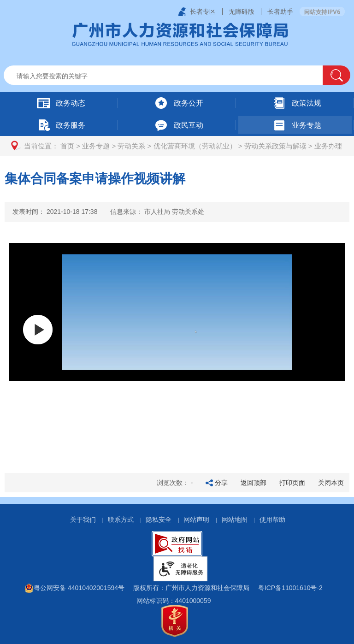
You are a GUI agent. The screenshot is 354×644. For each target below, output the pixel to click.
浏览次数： (175, 483)
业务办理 (328, 146)
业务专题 (96, 146)
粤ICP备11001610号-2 (290, 588)
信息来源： (157, 212)
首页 (67, 146)
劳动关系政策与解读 (275, 146)
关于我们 (83, 520)
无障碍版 (242, 12)
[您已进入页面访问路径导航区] (177, 146)
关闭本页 (331, 483)
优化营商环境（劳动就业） (195, 146)
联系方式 (121, 520)
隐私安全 (159, 520)
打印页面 (292, 483)
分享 (221, 483)
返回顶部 (254, 483)
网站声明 (196, 520)
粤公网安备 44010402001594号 (74, 588)
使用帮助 (272, 520)
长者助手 (280, 12)
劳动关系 (131, 146)
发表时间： (55, 212)
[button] (336, 75)
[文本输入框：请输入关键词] (171, 76)
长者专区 (203, 12)
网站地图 (235, 520)
